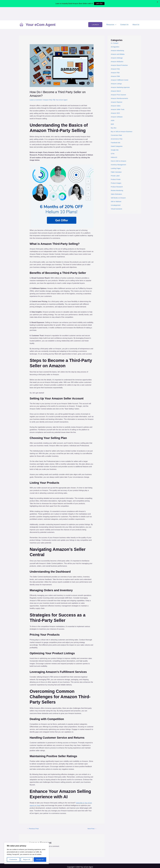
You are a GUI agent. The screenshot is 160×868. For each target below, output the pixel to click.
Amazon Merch (116, 78)
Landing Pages (116, 155)
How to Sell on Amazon (119, 148)
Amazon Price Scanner (119, 81)
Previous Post (34, 815)
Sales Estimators (117, 181)
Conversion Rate (117, 122)
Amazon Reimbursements (120, 85)
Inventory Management (119, 151)
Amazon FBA (116, 59)
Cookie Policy (80, 859)
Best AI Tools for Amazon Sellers (80, 862)
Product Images (117, 170)
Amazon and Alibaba (118, 41)
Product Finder (116, 166)
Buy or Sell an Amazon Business (123, 118)
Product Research (117, 174)
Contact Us (126, 11)
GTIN (113, 140)
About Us (136, 11)
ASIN (113, 107)
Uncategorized (116, 192)
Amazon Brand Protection (120, 52)
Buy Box (114, 115)
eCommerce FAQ (117, 126)
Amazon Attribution (118, 48)
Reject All (27, 860)
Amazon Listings (117, 70)
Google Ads (115, 137)
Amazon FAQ (49, 86)
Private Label (116, 162)
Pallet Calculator (117, 159)
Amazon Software (117, 104)
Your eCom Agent (41, 11)
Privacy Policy (80, 857)
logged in (42, 833)
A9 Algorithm (115, 34)
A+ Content (115, 30)
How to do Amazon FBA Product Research (80, 865)
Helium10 (114, 144)
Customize (13, 860)
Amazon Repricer (117, 89)
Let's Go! (99, 4)
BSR (112, 111)
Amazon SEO (116, 100)
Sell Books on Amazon (119, 185)
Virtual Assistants (117, 196)
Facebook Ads (116, 129)
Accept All (40, 860)
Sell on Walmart (117, 188)
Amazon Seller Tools (118, 96)
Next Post (91, 815)
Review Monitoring (118, 177)
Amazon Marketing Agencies (121, 74)
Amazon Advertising (118, 37)
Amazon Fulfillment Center (120, 67)
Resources (113, 11)
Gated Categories (117, 133)
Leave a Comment (36, 86)
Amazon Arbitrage (117, 45)
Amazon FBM (116, 63)
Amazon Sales (116, 93)
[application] (117, 11)
